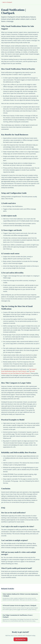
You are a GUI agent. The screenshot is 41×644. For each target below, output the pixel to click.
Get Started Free (20, 639)
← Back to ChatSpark (7, 2)
